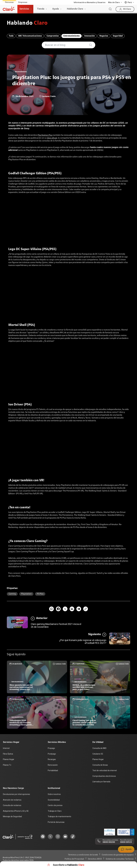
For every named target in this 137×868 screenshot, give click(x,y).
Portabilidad (53, 770)
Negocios (104, 36)
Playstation (26, 594)
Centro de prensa (55, 805)
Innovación (90, 36)
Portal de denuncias (56, 822)
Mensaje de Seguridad (12, 816)
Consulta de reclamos (12, 805)
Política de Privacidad (74, 859)
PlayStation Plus (45, 135)
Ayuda (56, 9)
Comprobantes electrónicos (104, 776)
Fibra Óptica (8, 754)
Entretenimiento (72, 36)
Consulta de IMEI (99, 748)
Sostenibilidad (54, 800)
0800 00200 (109, 842)
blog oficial (52, 138)
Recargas (52, 759)
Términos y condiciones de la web (83, 855)
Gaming (12, 594)
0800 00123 (126, 842)
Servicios (24, 9)
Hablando (27, 23)
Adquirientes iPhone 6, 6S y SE (16, 811)
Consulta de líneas (100, 765)
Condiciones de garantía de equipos (118, 855)
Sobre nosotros (54, 794)
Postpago (52, 754)
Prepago (51, 748)
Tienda (41, 9)
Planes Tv (7, 765)
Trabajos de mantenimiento (59, 816)
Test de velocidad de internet (105, 770)
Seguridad (118, 36)
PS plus (40, 594)
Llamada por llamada (101, 782)
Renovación (53, 765)
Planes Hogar (9, 759)
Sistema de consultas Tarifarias (120, 859)
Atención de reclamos (12, 800)
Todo (11, 36)
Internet (6, 748)
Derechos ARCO (95, 859)
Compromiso (53, 36)
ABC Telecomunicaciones (30, 36)
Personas (9, 2)
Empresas (23, 2)
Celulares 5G (98, 754)
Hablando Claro (75, 9)
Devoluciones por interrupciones (16, 794)
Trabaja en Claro (55, 811)
